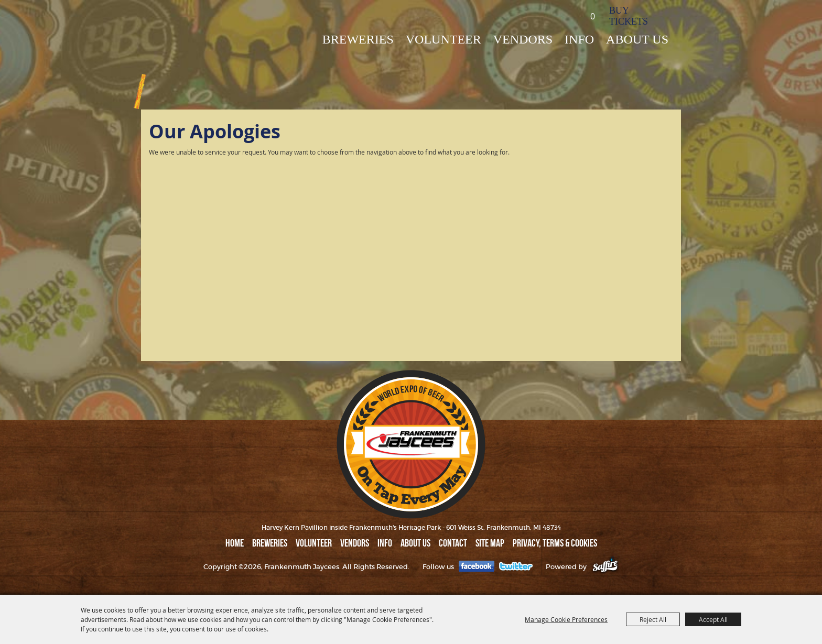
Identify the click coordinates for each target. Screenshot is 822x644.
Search (560, 15)
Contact (453, 543)
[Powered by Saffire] (605, 567)
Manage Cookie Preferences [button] (566, 619)
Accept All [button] (713, 619)
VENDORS (523, 39)
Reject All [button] (653, 619)
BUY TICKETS (629, 16)
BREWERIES (358, 39)
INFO (579, 39)
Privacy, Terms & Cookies (555, 543)
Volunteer (444, 39)
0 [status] (593, 16)
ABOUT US (637, 39)
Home (235, 543)
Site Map (490, 543)
